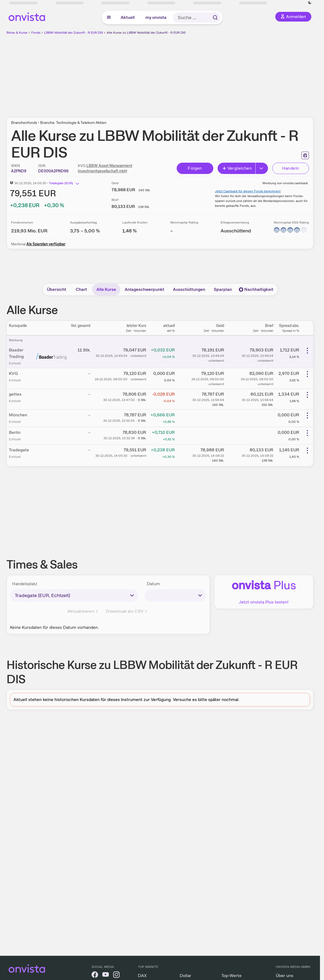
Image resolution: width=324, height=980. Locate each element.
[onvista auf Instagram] (116, 976)
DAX (142, 976)
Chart (81, 289)
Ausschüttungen (189, 289)
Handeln (291, 168)
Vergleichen (237, 168)
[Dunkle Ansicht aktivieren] (310, 3)
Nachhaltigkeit (256, 289)
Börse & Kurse (17, 33)
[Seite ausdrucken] (305, 155)
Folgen (195, 168)
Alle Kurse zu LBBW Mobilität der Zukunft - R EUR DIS (146, 33)
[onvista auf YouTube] (106, 976)
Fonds (36, 33)
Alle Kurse (106, 289)
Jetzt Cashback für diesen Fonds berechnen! (248, 191)
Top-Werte (231, 976)
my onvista (156, 17)
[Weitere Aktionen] (307, 351)
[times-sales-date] (175, 595)
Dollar (185, 976)
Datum (153, 584)
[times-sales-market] (74, 595)
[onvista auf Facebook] (95, 976)
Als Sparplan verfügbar (46, 244)
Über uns (285, 976)
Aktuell (128, 17)
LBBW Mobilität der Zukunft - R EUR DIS (74, 33)
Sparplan (223, 289)
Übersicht (57, 289)
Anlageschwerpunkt (144, 289)
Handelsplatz (25, 584)
